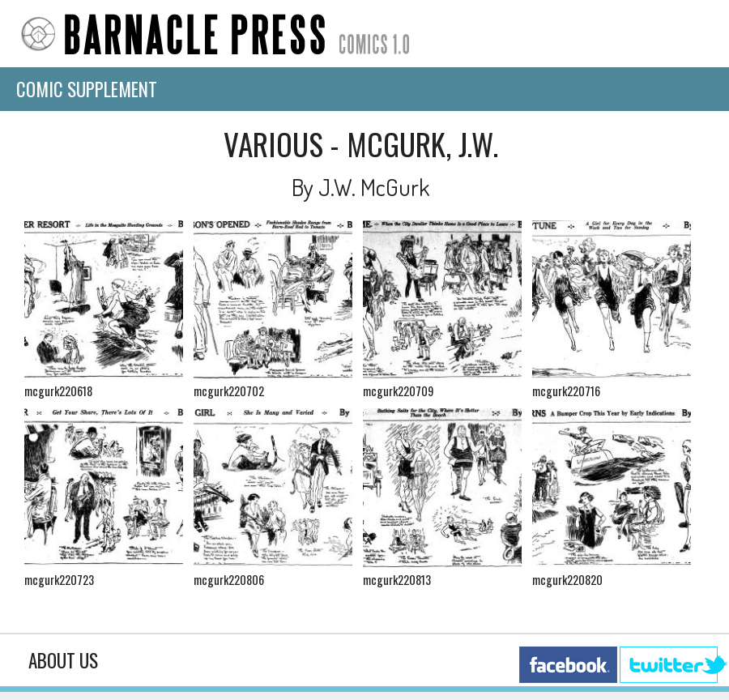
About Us (63, 660)
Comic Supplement (87, 89)
